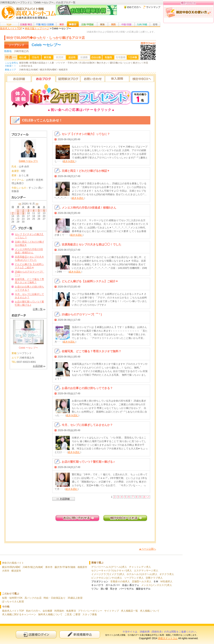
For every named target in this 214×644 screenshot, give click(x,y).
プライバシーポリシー (90, 611)
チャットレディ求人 (140, 567)
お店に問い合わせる (77, 518)
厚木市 (49, 567)
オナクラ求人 (167, 574)
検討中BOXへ (142, 79)
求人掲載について (150, 611)
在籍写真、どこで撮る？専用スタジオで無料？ (91, 351)
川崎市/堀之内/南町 (33, 567)
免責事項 (71, 611)
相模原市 (82, 567)
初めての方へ (33, 611)
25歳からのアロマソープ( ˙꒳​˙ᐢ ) (82, 314)
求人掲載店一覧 (129, 611)
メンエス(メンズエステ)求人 (157, 585)
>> (37, 204)
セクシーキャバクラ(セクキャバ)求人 (112, 571)
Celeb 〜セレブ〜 (28, 161)
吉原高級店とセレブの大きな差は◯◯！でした (91, 244)
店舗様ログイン (36, 634)
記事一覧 (38, 309)
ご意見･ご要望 (72, 614)
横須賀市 (16, 571)
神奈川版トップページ (37, 29)
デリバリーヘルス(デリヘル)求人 (109, 567)
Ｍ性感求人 (166, 581)
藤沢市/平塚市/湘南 (65, 567)
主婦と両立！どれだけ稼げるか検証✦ (86, 171)
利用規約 (59, 611)
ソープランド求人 (134, 578)
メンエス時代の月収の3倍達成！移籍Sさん (89, 208)
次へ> (146, 497)
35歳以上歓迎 (75, 598)
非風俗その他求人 (120, 581)
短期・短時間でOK (12, 598)
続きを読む (69, 161)
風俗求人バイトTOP (11, 29)
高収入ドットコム (168, 638)
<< (20, 204)
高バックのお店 (33, 598)
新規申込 (80, 634)
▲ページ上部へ (147, 549)
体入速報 (117, 79)
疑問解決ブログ (68, 79)
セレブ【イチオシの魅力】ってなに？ (86, 134)
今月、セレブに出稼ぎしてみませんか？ (87, 425)
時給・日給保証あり (55, 598)
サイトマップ (112, 611)
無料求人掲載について (50, 614)
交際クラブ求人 (154, 578)
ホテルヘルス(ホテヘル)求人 (142, 574)
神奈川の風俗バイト (13, 563)
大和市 (6, 571)
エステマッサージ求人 (146, 571)
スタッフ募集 (90, 614)
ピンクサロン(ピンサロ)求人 (107, 578)
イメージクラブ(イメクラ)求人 (108, 574)
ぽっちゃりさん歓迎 (13, 602)
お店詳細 (19, 79)
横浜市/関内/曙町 (11, 567)
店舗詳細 (64, 499)
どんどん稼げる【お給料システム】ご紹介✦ (90, 281)
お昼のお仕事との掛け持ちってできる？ (87, 388)
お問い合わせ (93, 79)
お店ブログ (44, 79)
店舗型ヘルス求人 (142, 581)
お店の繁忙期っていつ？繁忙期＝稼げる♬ (88, 462)
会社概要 (47, 611)
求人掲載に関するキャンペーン (19, 614)
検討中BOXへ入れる (125, 518)
